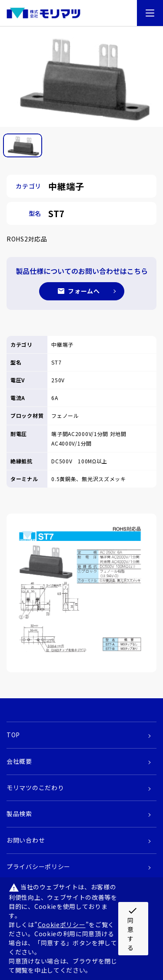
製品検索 (19, 814)
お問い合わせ (26, 840)
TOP (13, 735)
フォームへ (84, 291)
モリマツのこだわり (35, 788)
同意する (133, 929)
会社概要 (19, 761)
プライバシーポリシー (38, 866)
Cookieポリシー (62, 925)
